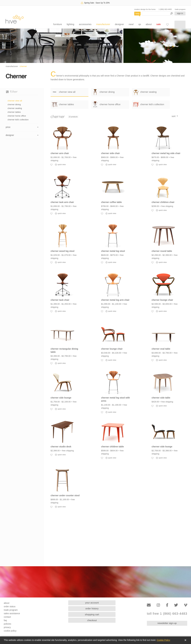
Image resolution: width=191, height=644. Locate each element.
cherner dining (14, 104)
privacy (7, 627)
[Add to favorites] (51, 165)
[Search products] (158, 13)
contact (7, 617)
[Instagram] (158, 605)
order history (92, 608)
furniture (58, 24)
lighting (70, 24)
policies (7, 624)
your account (92, 603)
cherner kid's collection (18, 120)
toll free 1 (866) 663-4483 (167, 614)
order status (10, 606)
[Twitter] (176, 605)
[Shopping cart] (180, 25)
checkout (92, 620)
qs (140, 24)
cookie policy (10, 631)
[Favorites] (167, 24)
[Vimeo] (186, 605)
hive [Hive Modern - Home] (14, 19)
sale (159, 24)
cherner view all (15, 101)
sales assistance (12, 613)
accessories (85, 24)
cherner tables (14, 112)
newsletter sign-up (167, 623)
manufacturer (103, 24)
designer (119, 24)
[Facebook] (167, 605)
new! (131, 24)
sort (174, 116)
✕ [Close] (185, 640)
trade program (180, 9)
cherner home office (17, 116)
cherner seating (15, 108)
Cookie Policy (164, 640)
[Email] (149, 605)
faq (5, 620)
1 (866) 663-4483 (165, 9)
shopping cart (92, 614)
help (137, 13)
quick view (60, 165)
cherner (23, 66)
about (149, 24)
